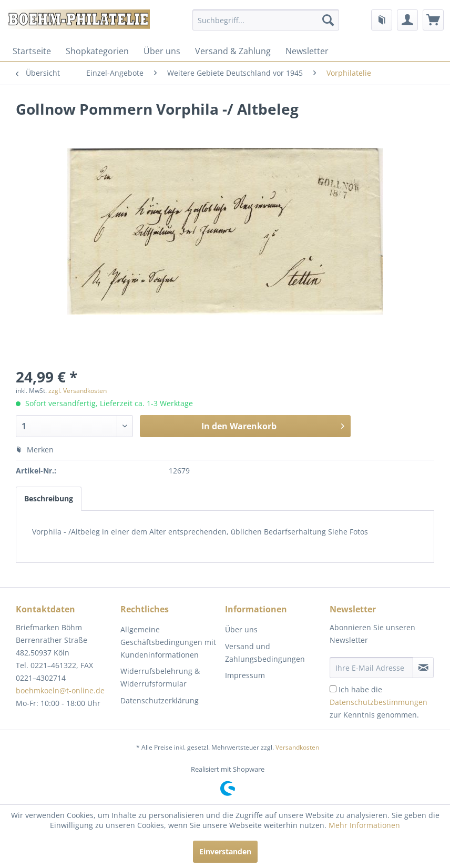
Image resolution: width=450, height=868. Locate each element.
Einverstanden (225, 851)
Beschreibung (49, 498)
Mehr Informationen (364, 825)
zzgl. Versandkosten (78, 391)
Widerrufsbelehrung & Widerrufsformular (160, 677)
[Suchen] (328, 20)
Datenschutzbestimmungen (379, 702)
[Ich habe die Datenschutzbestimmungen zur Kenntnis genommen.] (333, 689)
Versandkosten (297, 747)
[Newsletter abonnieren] (423, 668)
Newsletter (307, 51)
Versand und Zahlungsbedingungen (265, 653)
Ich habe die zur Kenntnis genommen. (379, 702)
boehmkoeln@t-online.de (60, 690)
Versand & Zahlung (233, 51)
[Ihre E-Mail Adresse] (371, 668)
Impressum (245, 675)
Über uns (162, 51)
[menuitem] (265, 20)
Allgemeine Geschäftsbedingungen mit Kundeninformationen (168, 642)
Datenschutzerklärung (160, 700)
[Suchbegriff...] (265, 20)
